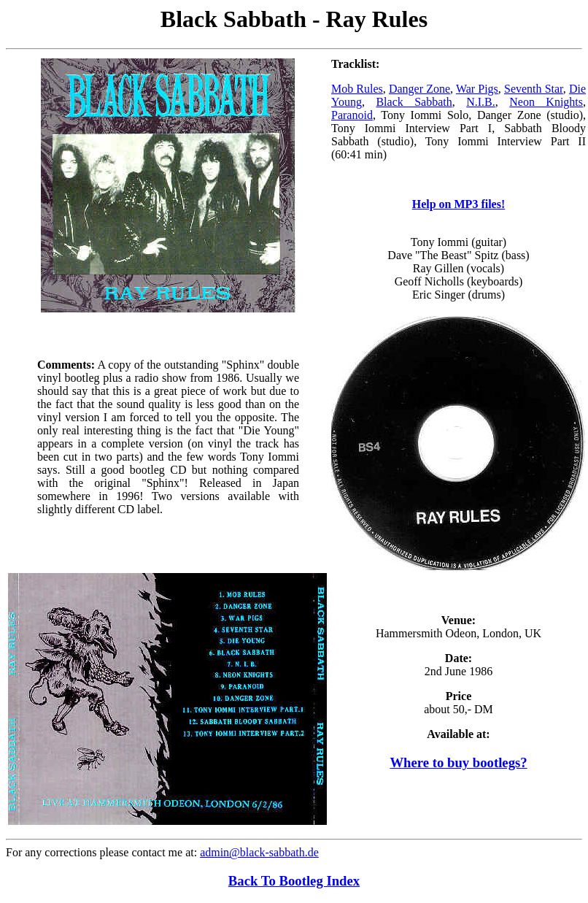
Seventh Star (534, 89)
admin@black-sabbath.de (259, 852)
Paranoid (352, 115)
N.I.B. (481, 102)
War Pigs (477, 89)
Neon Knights (546, 102)
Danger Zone (419, 89)
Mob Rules (357, 89)
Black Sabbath (414, 102)
